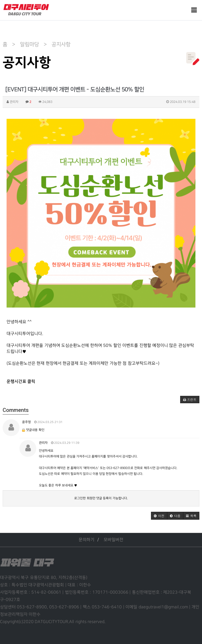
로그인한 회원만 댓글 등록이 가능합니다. (101, 498)
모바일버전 (113, 540)
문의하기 (87, 540)
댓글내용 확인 (35, 430)
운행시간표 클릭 (21, 381)
